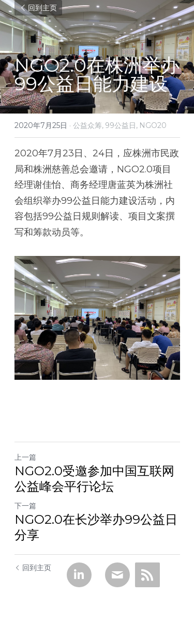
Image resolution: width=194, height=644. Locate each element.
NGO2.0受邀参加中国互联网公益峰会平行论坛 (94, 479)
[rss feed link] (147, 575)
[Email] (117, 575)
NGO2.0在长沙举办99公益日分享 (96, 527)
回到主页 (38, 8)
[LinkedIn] (79, 575)
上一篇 (25, 457)
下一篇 (25, 506)
